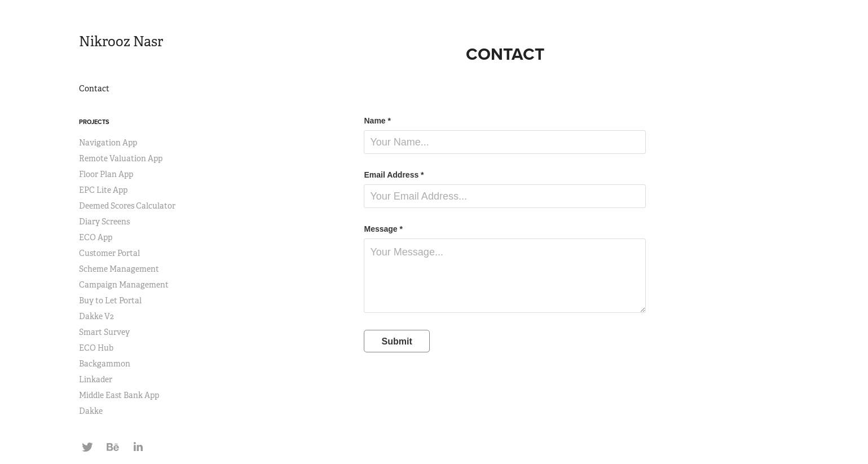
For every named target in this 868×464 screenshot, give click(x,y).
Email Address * (394, 175)
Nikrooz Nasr (121, 42)
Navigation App (108, 143)
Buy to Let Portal (110, 301)
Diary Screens (104, 222)
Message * (383, 229)
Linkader (96, 379)
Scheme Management (119, 269)
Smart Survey (104, 332)
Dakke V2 (96, 316)
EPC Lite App (103, 190)
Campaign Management (124, 285)
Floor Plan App (106, 174)
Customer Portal (109, 253)
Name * (377, 121)
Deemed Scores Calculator (127, 206)
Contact (94, 89)
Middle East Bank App (119, 395)
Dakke (91, 411)
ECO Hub (96, 348)
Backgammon (105, 364)
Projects (94, 122)
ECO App (96, 237)
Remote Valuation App (121, 158)
